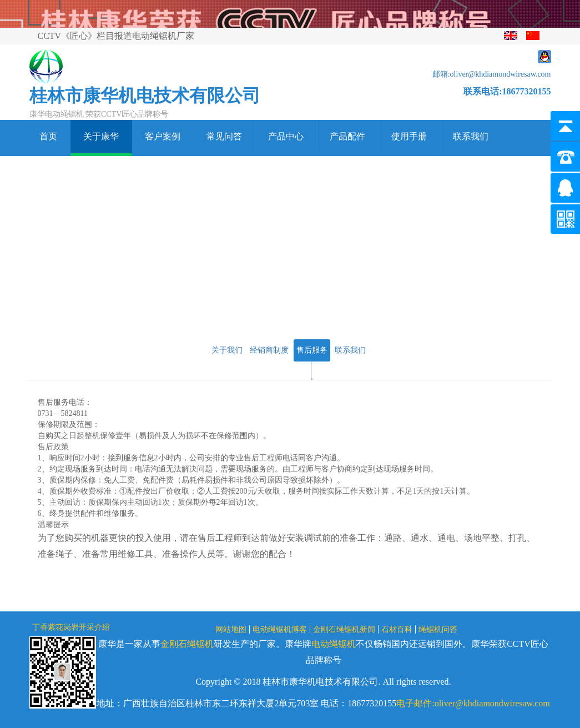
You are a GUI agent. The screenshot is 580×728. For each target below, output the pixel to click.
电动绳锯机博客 (280, 629)
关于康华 (101, 136)
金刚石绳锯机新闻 (344, 629)
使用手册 (409, 136)
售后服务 (312, 350)
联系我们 (471, 136)
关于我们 (227, 350)
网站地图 (231, 629)
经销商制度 (269, 350)
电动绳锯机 (334, 644)
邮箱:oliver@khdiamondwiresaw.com (492, 74)
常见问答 (224, 136)
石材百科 (397, 629)
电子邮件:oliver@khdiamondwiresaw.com (473, 703)
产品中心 (286, 136)
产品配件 (347, 136)
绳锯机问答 (438, 629)
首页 (48, 136)
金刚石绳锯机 (187, 644)
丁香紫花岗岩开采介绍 (71, 627)
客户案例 (163, 136)
